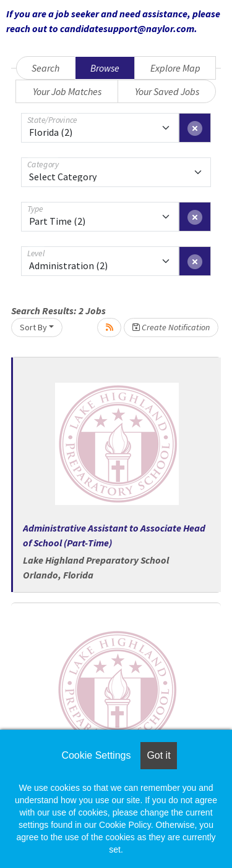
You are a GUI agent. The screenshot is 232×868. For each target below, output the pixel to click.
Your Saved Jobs (167, 91)
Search (45, 68)
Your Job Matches (67, 91)
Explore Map (175, 68)
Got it (158, 755)
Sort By (33, 327)
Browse (105, 68)
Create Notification (171, 327)
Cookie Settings (96, 755)
